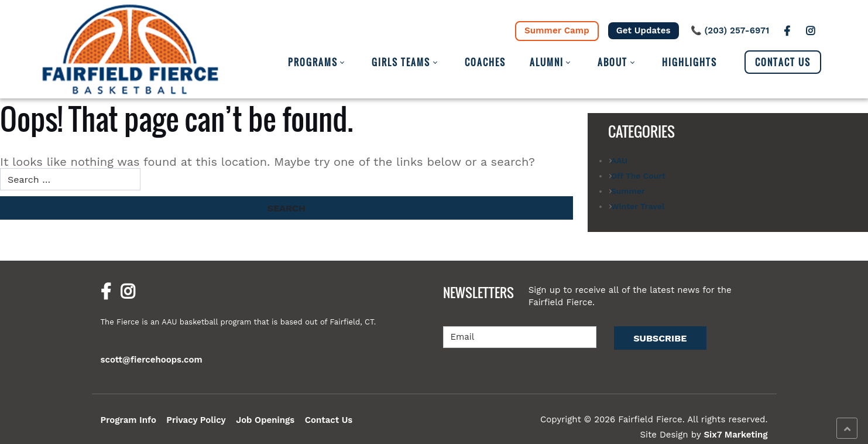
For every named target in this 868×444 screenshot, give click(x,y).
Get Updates (644, 30)
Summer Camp (557, 30)
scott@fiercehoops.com (152, 360)
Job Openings (265, 420)
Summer (628, 191)
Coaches (485, 62)
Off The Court (638, 176)
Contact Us (783, 62)
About (613, 62)
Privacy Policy (196, 420)
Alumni (547, 62)
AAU (619, 160)
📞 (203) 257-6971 (730, 31)
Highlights (689, 62)
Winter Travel (638, 206)
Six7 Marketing (735, 435)
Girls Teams (401, 62)
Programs (313, 62)
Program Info (128, 420)
